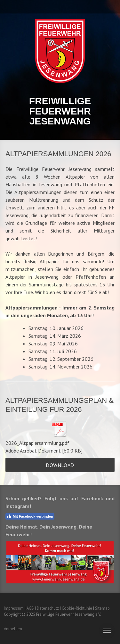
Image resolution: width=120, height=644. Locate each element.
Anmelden (13, 629)
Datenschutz (48, 608)
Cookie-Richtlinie (77, 608)
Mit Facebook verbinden (30, 516)
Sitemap (102, 608)
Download (60, 465)
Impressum (14, 608)
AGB (30, 608)
